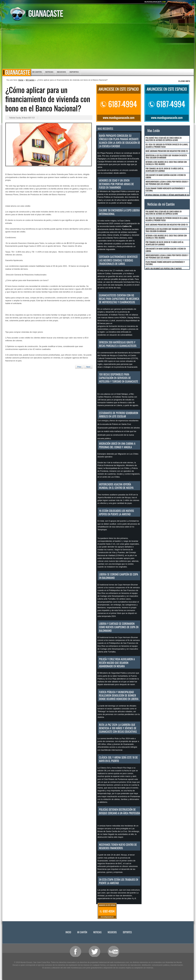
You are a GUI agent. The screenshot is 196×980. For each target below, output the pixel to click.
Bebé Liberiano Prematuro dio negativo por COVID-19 (167, 151)
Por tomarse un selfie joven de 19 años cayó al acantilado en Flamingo (165, 170)
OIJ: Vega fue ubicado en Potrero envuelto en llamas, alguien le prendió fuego (167, 146)
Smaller (185, 3)
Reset (177, 3)
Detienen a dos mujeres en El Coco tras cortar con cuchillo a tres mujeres (166, 163)
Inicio (16, 73)
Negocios (61, 72)
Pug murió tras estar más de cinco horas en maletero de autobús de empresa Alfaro (164, 139)
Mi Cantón (37, 72)
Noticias (49, 72)
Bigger (170, 3)
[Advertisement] (98, 46)
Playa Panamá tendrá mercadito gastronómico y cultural (165, 189)
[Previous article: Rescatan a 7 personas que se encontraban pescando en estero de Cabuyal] (79, 367)
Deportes (74, 72)
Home (21, 80)
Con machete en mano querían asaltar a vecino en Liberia (166, 176)
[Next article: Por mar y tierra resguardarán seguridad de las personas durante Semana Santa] (88, 367)
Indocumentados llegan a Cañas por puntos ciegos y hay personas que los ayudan (167, 183)
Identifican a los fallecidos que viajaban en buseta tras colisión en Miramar (166, 156)
